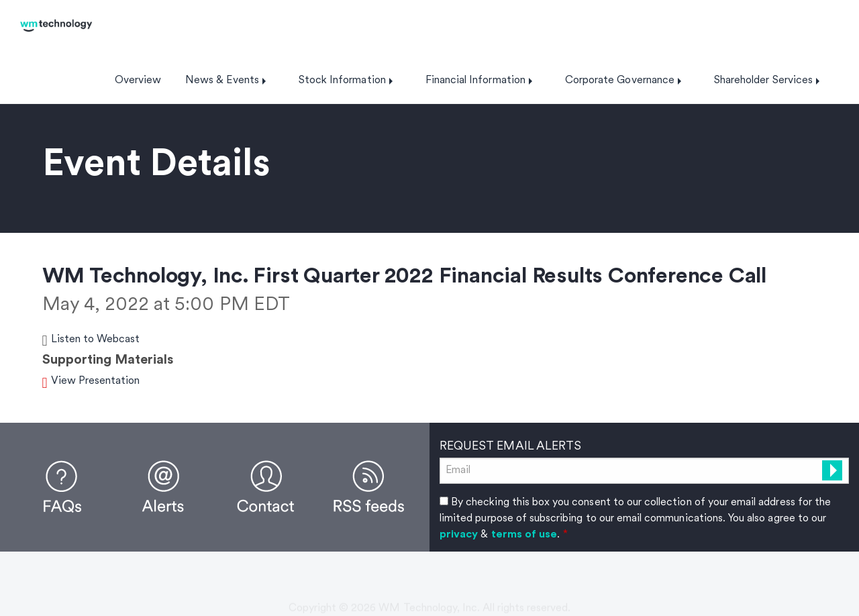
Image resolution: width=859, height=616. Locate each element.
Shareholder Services (763, 81)
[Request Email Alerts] (644, 471)
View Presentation (96, 381)
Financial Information (475, 81)
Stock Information (342, 81)
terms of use (524, 535)
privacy (459, 535)
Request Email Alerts (510, 447)
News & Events (222, 81)
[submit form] (832, 470)
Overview (138, 81)
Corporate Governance (620, 81)
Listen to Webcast (96, 340)
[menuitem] (138, 81)
